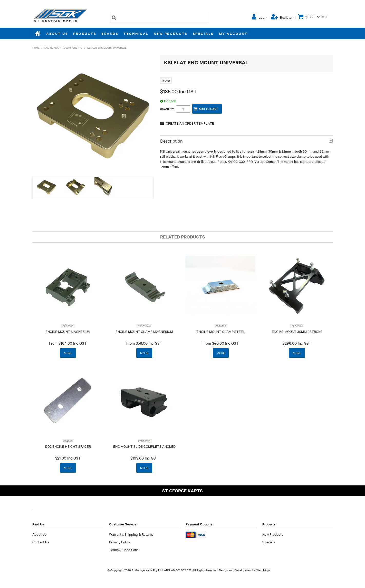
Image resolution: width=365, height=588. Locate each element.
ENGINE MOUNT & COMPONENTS (63, 48)
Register (286, 17)
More (68, 353)
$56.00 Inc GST (149, 343)
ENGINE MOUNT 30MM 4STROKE (297, 331)
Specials (203, 33)
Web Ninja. (263, 570)
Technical (136, 33)
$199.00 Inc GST (144, 458)
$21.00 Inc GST (68, 458)
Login (263, 17)
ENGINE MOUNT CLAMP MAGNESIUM (144, 331)
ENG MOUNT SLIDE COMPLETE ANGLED (144, 446)
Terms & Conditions (124, 550)
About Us (57, 33)
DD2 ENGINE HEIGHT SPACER (68, 446)
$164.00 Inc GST (73, 343)
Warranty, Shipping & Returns (131, 534)
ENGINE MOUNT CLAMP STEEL (221, 331)
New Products (171, 33)
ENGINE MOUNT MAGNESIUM (68, 331)
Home (38, 33)
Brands (110, 33)
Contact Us (41, 542)
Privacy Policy (120, 542)
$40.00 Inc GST (225, 343)
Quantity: (167, 109)
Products (85, 33)
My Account (233, 33)
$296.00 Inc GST (297, 343)
